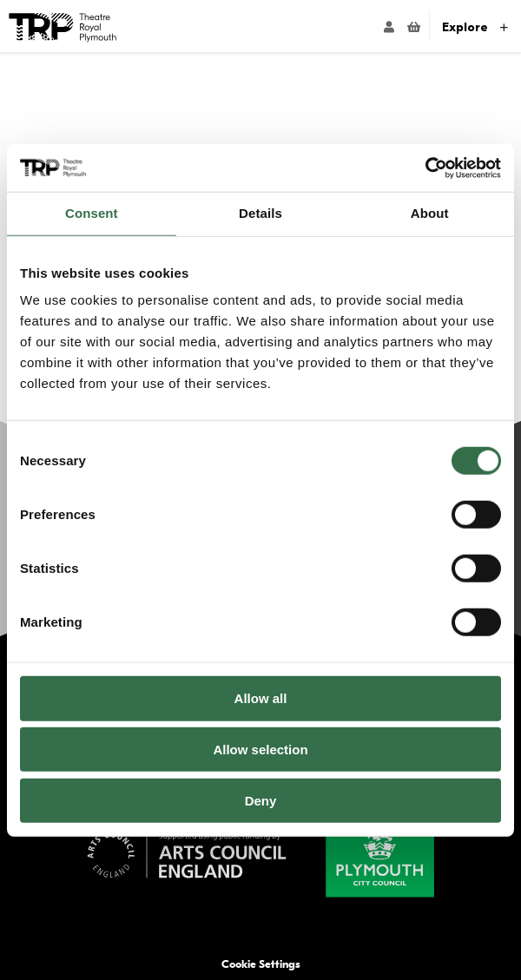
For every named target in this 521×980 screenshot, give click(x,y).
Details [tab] (260, 213)
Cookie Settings (261, 964)
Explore (475, 27)
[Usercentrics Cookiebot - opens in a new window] (425, 168)
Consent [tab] (92, 213)
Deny (261, 801)
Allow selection (260, 750)
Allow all (261, 698)
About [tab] (430, 213)
